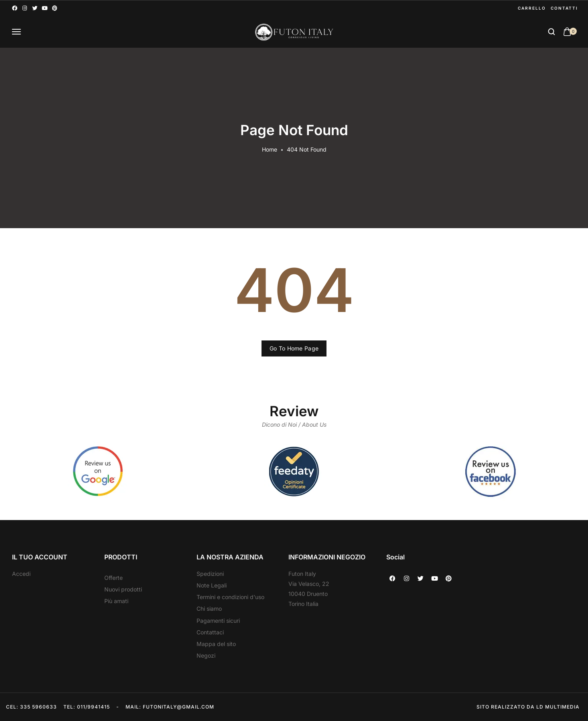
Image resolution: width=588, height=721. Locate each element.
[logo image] (294, 32)
